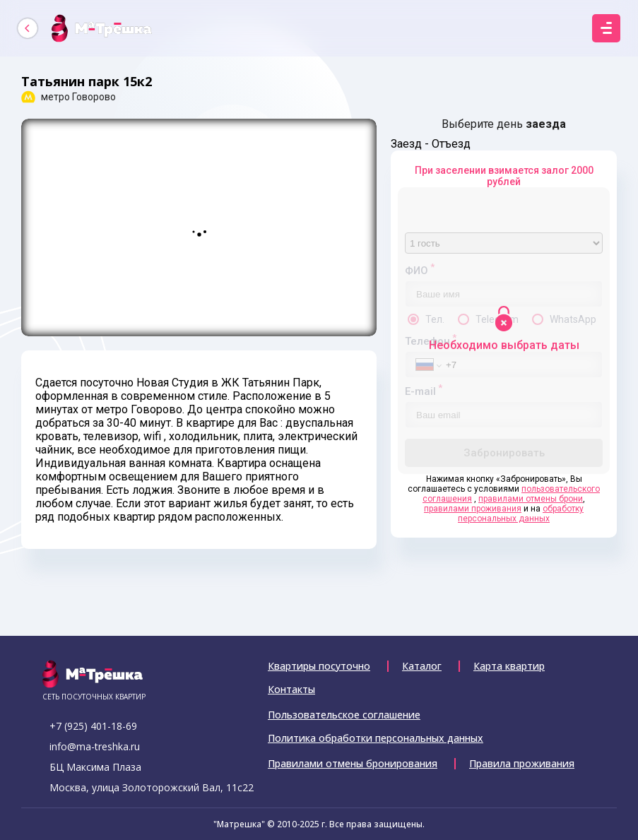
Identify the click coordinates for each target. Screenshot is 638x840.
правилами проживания (473, 509)
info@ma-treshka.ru (95, 746)
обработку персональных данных (521, 514)
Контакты (291, 690)
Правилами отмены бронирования (353, 764)
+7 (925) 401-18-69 (93, 726)
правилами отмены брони (531, 499)
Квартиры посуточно (319, 666)
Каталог (422, 666)
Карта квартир (509, 666)
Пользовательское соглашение (344, 715)
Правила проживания (522, 764)
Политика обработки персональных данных (376, 738)
